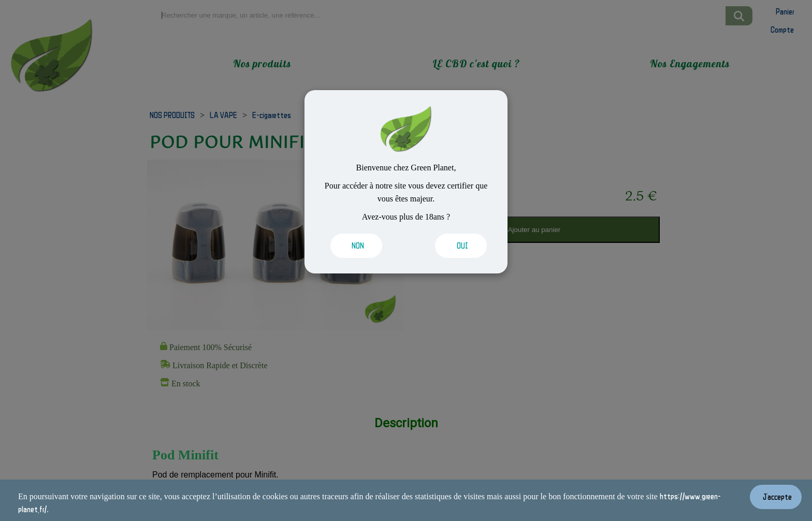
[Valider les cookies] (360, 246)
